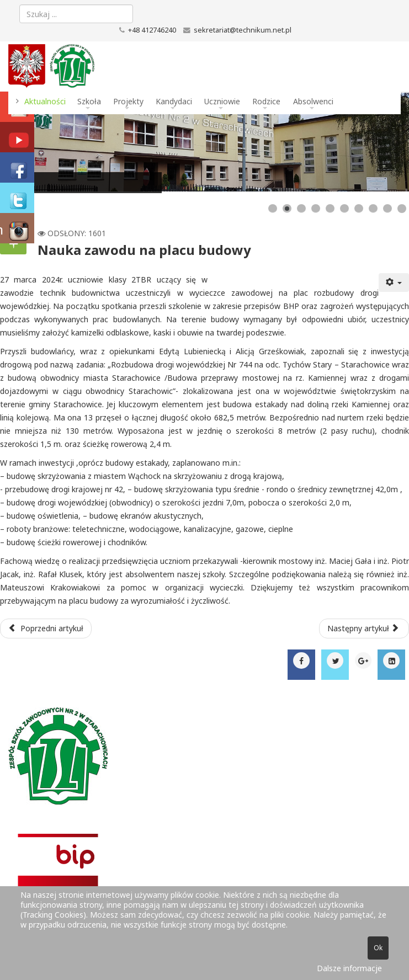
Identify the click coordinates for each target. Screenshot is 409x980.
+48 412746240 (152, 30)
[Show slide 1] (273, 209)
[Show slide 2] (287, 209)
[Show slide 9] (387, 209)
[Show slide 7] (359, 209)
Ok (378, 948)
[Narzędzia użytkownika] (394, 283)
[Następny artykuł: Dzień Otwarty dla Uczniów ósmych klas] (364, 629)
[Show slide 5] (330, 209)
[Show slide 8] (373, 209)
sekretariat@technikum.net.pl (243, 30)
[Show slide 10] (402, 209)
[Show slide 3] (301, 209)
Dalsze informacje (349, 968)
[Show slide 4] (316, 209)
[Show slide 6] (344, 209)
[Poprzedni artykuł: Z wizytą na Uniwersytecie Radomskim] (46, 629)
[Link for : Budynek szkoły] (204, 142)
